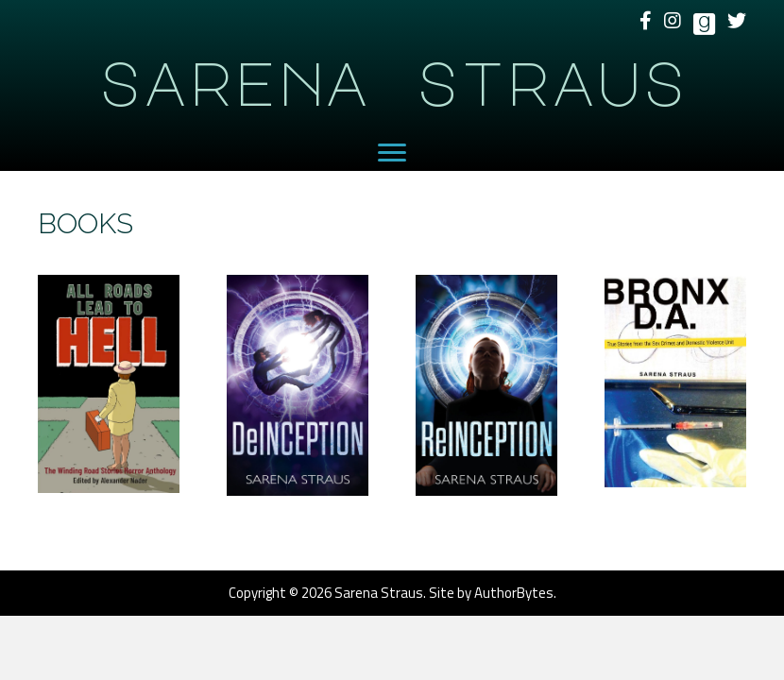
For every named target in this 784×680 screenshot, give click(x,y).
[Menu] (392, 153)
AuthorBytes (514, 593)
